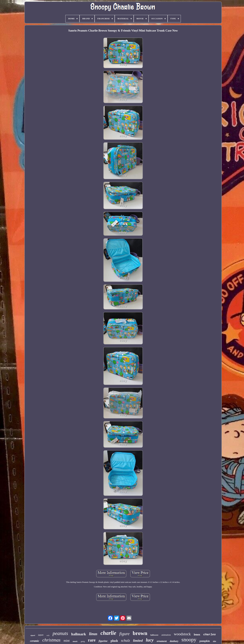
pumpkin (205, 641)
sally (48, 635)
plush (114, 641)
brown (140, 633)
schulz (125, 641)
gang (83, 641)
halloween (154, 635)
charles (210, 635)
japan (41, 635)
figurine (103, 641)
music (75, 641)
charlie (108, 633)
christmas (51, 640)
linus (93, 634)
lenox (197, 635)
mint (67, 641)
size (215, 641)
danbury (174, 641)
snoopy (189, 640)
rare (92, 640)
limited (138, 641)
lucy (150, 640)
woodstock (182, 634)
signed (33, 635)
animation (166, 635)
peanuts (60, 633)
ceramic (35, 641)
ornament (162, 641)
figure (124, 634)
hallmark (79, 634)
